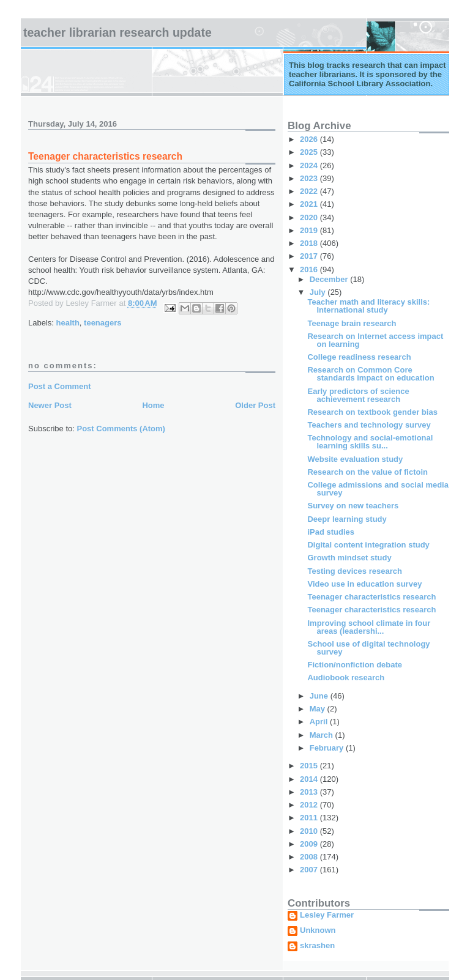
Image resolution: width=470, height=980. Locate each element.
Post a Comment (60, 386)
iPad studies (331, 532)
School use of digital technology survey (368, 648)
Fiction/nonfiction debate (355, 665)
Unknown (318, 930)
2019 (310, 230)
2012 (310, 805)
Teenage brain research (352, 323)
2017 (310, 256)
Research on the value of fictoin (367, 472)
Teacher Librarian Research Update (117, 32)
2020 (310, 217)
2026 (310, 139)
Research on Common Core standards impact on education (371, 374)
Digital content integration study (368, 545)
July (319, 292)
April (320, 722)
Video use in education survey (364, 584)
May (319, 709)
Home (153, 405)
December (330, 279)
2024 (310, 165)
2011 (310, 818)
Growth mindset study (349, 558)
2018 (310, 243)
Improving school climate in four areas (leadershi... (369, 627)
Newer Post (50, 405)
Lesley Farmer (327, 915)
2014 (310, 779)
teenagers (103, 323)
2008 (310, 857)
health (68, 323)
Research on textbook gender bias (372, 412)
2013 (310, 792)
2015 (310, 766)
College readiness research (359, 357)
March (323, 735)
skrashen (317, 946)
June (320, 696)
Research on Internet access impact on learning (375, 340)
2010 (310, 831)
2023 (310, 178)
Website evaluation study (355, 459)
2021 (310, 204)
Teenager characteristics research (371, 597)
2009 (310, 844)
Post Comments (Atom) (121, 429)
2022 (310, 191)
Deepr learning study (347, 519)
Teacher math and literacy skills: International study (368, 306)
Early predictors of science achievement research (358, 395)
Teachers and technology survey (369, 425)
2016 (310, 269)
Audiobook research (346, 677)
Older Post (255, 405)
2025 (310, 152)
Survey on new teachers (353, 506)
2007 (310, 870)
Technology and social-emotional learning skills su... (370, 442)
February (328, 748)
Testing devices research (354, 571)
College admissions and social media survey (378, 489)
